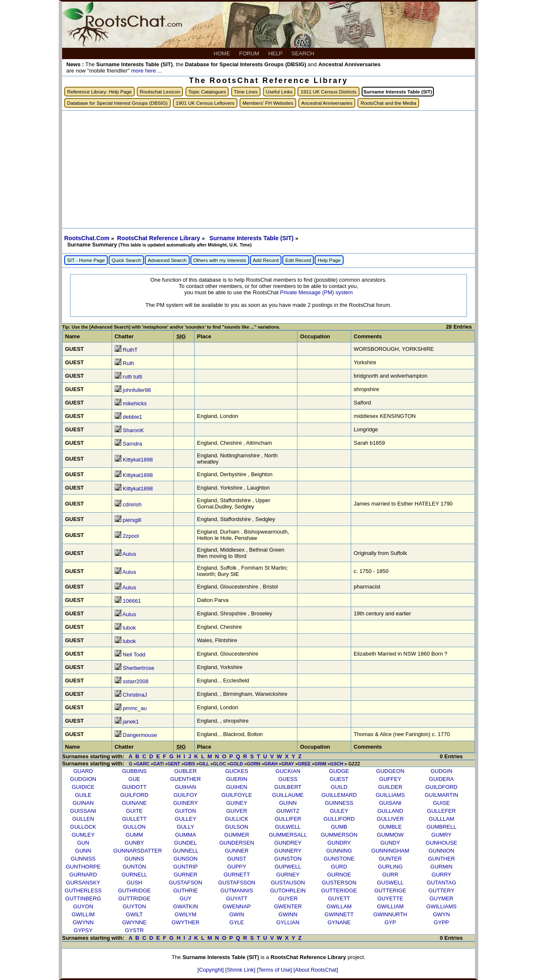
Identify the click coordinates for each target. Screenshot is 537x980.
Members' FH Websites (268, 103)
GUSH (134, 883)
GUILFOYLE (237, 795)
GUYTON (134, 906)
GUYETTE (390, 898)
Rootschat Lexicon (160, 92)
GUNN (83, 851)
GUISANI (390, 803)
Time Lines (246, 92)
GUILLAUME (288, 795)
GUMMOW (390, 835)
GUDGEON (390, 771)
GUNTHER (441, 859)
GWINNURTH (390, 914)
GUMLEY (83, 835)
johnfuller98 (137, 390)
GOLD (236, 764)
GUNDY (390, 843)
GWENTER (288, 906)
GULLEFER (442, 811)
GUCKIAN (288, 771)
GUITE (134, 811)
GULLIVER (390, 819)
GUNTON (134, 867)
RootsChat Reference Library (159, 238)
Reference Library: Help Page (99, 92)
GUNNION (441, 851)
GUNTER (390, 859)
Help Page (329, 260)
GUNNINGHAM (390, 851)
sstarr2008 (136, 681)
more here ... (146, 71)
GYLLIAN (288, 922)
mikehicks (135, 403)
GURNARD (83, 875)
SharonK (134, 430)
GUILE (83, 795)
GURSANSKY (83, 883)
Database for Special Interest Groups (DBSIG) (117, 103)
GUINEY (237, 803)
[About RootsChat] (316, 970)
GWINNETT (339, 914)
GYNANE (339, 922)
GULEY (339, 811)
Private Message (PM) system (316, 292)
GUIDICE (83, 787)
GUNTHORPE (83, 867)
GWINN (288, 914)
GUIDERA (442, 779)
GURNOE (339, 875)
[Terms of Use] (275, 970)
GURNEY (288, 875)
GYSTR (134, 930)
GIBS (190, 764)
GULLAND (390, 811)
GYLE (237, 922)
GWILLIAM (390, 906)
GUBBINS (134, 771)
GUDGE (339, 771)
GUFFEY (390, 779)
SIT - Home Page (86, 260)
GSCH (337, 764)
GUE (134, 779)
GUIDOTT (134, 787)
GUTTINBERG (83, 898)
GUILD (339, 787)
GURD (339, 867)
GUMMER (237, 835)
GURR (390, 875)
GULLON (134, 827)
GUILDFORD (442, 787)
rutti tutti (133, 377)
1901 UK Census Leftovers (205, 103)
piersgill (132, 520)
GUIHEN (237, 787)
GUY (185, 898)
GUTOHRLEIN (288, 891)
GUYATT (237, 898)
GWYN (441, 914)
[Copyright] (211, 970)
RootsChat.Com (87, 238)
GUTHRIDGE (134, 891)
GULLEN (83, 819)
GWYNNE (134, 922)
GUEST (339, 779)
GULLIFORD (339, 819)
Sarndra (133, 444)
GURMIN (442, 867)
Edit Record (298, 260)
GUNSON (186, 859)
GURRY (442, 875)
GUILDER (390, 787)
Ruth (129, 363)
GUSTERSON (339, 883)
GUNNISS (83, 859)
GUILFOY (186, 795)
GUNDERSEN (237, 843)
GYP (390, 922)
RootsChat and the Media (388, 103)
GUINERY (186, 803)
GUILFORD (134, 795)
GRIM (320, 764)
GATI (158, 764)
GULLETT (134, 819)
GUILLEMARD (339, 795)
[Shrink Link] (241, 970)
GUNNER (237, 851)
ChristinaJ (135, 695)
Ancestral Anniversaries (327, 103)
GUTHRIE (186, 891)
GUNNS (134, 859)
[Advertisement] (268, 169)
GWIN (236, 914)
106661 (132, 601)
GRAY (288, 764)
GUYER (288, 898)
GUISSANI (83, 811)
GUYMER (442, 898)
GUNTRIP (186, 867)
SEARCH (304, 53)
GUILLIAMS (390, 795)
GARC (143, 764)
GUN (83, 843)
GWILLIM (83, 914)
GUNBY (134, 843)
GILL (204, 764)
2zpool (131, 536)
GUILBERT (288, 787)
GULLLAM (442, 819)
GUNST (237, 859)
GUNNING (339, 851)
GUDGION (83, 779)
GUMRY (441, 835)
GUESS (288, 779)
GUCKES (237, 771)
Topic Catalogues (207, 92)
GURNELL (134, 875)
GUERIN (237, 779)
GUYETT (339, 898)
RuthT (130, 350)
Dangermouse (140, 735)
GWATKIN (186, 906)
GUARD (83, 771)
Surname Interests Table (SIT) (252, 238)
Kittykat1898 (138, 460)
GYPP (441, 922)
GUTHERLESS (83, 891)
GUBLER (185, 771)
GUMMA (185, 835)
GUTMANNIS (237, 891)
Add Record (266, 260)
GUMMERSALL (288, 835)
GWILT (134, 914)
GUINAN (83, 803)
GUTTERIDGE (339, 891)
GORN (254, 764)
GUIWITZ (288, 811)
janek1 (131, 722)
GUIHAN (186, 787)
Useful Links (279, 92)
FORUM (250, 53)
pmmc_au (135, 708)
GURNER (185, 875)
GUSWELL (390, 883)
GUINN (288, 803)
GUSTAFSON (185, 883)
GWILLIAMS (441, 906)
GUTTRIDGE (134, 898)
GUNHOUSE (442, 843)
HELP (276, 53)
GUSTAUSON (288, 883)
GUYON (83, 906)
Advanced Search (167, 260)
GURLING (390, 867)
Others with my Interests (220, 260)
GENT (174, 764)
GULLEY (186, 819)
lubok (129, 628)
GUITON (185, 811)
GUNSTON (288, 859)
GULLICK (237, 819)
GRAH (271, 764)
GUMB (339, 827)
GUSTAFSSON (237, 883)
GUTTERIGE (390, 891)
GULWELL (288, 827)
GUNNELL (185, 851)
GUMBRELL (441, 827)
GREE (304, 764)
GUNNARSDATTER (138, 851)
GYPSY (83, 930)
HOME (223, 53)
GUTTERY (441, 891)
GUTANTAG (441, 883)
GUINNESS (339, 803)
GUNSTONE (339, 859)
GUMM (134, 835)
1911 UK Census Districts (328, 92)
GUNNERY (288, 851)
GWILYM (185, 914)
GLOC (220, 764)
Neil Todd (134, 655)
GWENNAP (237, 906)
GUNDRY (339, 843)
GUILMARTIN (441, 795)
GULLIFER (288, 819)
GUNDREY (288, 843)
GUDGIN (441, 771)
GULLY (185, 827)
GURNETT (237, 875)
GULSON (237, 827)
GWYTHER (185, 922)
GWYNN (83, 922)
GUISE (441, 803)
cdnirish (132, 504)
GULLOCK (83, 827)
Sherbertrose (139, 668)
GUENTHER (186, 779)
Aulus (129, 554)
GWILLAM (339, 906)
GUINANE (134, 803)
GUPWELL (288, 867)
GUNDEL (185, 843)
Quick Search (126, 260)
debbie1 (133, 417)
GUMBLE (390, 827)
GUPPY (237, 867)
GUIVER (237, 811)
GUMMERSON (339, 835)
